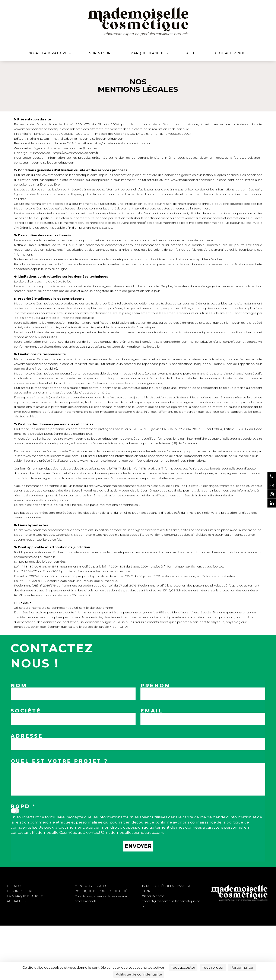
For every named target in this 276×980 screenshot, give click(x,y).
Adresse (27, 736)
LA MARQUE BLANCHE (25, 896)
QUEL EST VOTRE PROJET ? (59, 761)
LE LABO (14, 886)
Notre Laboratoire (48, 53)
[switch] (15, 811)
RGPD (23, 806)
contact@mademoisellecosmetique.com (45, 162)
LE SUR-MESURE (20, 891)
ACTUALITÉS (16, 901)
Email (152, 711)
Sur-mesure (101, 53)
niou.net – (64, 148)
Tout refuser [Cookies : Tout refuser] (213, 968)
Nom (19, 686)
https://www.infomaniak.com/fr (76, 153)
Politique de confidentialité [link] (139, 974)
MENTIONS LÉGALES (91, 886)
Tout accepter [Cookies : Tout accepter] (183, 968)
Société (26, 711)
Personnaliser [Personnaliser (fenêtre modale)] (242, 968)
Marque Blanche (147, 53)
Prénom (156, 686)
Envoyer (138, 846)
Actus (192, 53)
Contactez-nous (231, 53)
